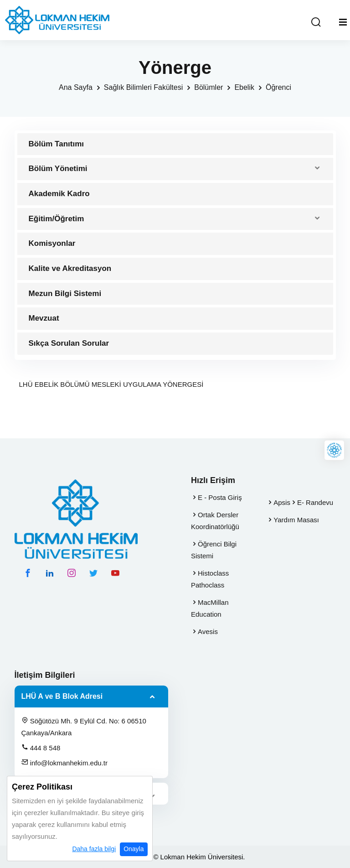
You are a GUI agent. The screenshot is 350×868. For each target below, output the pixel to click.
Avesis (208, 632)
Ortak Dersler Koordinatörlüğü (215, 521)
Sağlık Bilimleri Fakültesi (143, 87)
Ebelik (244, 87)
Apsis (282, 502)
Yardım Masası (296, 520)
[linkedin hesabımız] (50, 573)
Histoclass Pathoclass (210, 579)
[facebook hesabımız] (28, 573)
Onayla (134, 849)
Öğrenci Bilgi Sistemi (214, 550)
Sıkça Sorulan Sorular (69, 343)
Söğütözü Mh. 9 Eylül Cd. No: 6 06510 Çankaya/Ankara (84, 727)
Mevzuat (44, 318)
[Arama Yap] (316, 23)
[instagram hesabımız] (72, 573)
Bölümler (208, 87)
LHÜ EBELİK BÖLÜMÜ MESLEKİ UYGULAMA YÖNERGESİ (111, 384)
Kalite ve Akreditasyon (70, 268)
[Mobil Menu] (343, 22)
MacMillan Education (210, 608)
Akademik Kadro (59, 194)
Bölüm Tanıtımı (57, 144)
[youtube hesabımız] (115, 573)
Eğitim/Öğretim (57, 219)
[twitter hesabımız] (93, 573)
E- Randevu (315, 502)
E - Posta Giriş (220, 497)
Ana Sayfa (76, 87)
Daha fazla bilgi (94, 849)
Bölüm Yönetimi (58, 169)
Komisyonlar (52, 243)
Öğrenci (278, 87)
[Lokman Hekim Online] (334, 450)
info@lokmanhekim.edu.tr (64, 763)
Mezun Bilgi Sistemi (65, 294)
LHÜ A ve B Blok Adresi (62, 696)
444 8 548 (41, 748)
